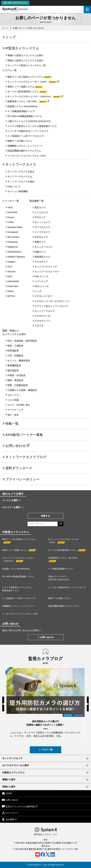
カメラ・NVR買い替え (19, 405)
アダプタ (39, 326)
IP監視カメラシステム (22, 48)
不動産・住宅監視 (16, 375)
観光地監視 (13, 370)
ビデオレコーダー (44, 296)
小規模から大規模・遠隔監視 (22, 390)
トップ (11, 37)
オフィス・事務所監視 (19, 361)
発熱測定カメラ (42, 257)
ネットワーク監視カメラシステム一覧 (27, 65)
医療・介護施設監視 (18, 385)
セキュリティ (14, 395)
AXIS (10, 207)
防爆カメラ (40, 252)
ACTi (10, 267)
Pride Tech (13, 286)
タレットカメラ (42, 222)
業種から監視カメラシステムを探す (25, 55)
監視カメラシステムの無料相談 (20, 806)
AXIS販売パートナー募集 (24, 435)
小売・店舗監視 (15, 355)
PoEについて (14, 186)
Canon (11, 217)
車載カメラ (40, 242)
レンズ (38, 291)
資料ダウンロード (19, 468)
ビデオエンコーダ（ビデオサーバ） (53, 301)
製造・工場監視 (15, 346)
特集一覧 (12, 424)
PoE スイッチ (42, 276)
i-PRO (11, 222)
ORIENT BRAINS (16, 257)
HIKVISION (13, 281)
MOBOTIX (13, 247)
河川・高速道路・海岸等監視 (22, 341)
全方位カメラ (41, 237)
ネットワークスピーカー (47, 271)
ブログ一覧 (46, 750)
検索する (45, 516)
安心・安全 (13, 415)
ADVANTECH (14, 252)
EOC (10, 276)
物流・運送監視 (15, 380)
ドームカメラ (41, 212)
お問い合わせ (16, 446)
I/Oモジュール (42, 286)
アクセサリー (41, 262)
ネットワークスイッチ (46, 267)
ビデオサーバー (42, 321)
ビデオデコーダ (42, 316)
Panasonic (13, 242)
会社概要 (9, 819)
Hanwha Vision (15, 227)
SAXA (10, 291)
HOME (7, 793)
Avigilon (11, 262)
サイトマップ (10, 813)
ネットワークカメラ (21, 164)
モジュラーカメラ (44, 247)
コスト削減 (13, 400)
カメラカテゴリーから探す (16, 765)
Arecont (11, 271)
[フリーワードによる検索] (43, 524)
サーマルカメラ (42, 227)
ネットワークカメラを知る (21, 172)
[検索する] (61, 524)
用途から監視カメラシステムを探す (25, 60)
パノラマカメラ (42, 232)
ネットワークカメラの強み (21, 182)
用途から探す (9, 787)
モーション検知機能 (18, 191)
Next (88, 704)
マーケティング (15, 410)
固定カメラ (40, 207)
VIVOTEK (12, 212)
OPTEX (11, 296)
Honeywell (13, 232)
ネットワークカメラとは (20, 176)
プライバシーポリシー (22, 479)
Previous (3, 704)
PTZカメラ (40, 217)
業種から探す (9, 779)
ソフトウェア (41, 281)
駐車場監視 (13, 351)
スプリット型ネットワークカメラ (51, 306)
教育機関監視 (14, 365)
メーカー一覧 (12, 201)
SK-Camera (13, 237)
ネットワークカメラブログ (26, 457)
